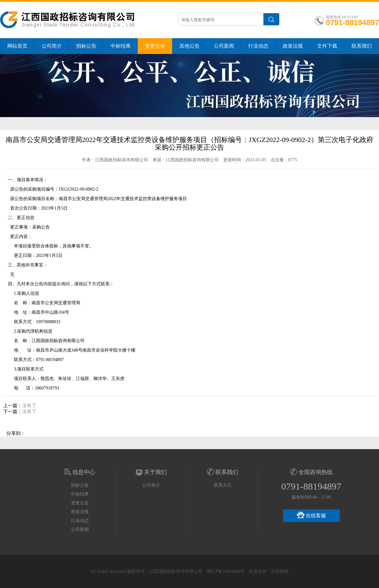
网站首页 (17, 46)
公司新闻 (224, 46)
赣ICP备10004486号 (226, 571)
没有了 (29, 406)
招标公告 (86, 46)
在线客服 (311, 515)
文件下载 (327, 46)
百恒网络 (280, 571)
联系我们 (362, 46)
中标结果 (121, 46)
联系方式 (223, 485)
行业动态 (258, 46)
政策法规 (293, 46)
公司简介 (52, 46)
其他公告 (189, 46)
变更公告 (155, 46)
